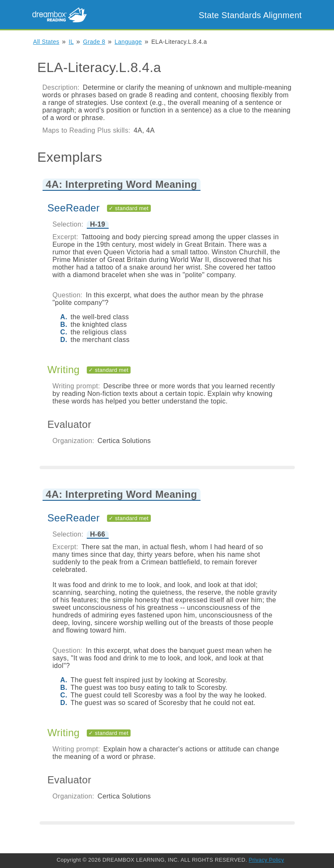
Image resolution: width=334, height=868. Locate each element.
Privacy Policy (266, 860)
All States (46, 42)
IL (71, 42)
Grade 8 (94, 42)
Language (128, 42)
